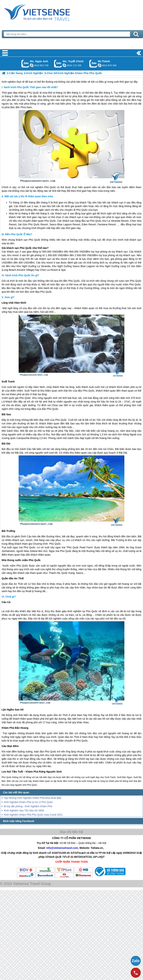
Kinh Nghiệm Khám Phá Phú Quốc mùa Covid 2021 (33, 815)
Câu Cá (6, 602)
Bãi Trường (8, 531)
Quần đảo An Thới (13, 578)
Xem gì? (9, 297)
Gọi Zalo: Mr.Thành (93, 64)
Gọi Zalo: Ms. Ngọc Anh (25, 64)
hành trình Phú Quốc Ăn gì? (22, 275)
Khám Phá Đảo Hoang (15, 728)
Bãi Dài (6, 444)
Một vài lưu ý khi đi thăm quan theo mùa (29, 196)
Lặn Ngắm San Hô (13, 710)
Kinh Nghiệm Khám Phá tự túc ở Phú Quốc (28, 802)
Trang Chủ (46, 12)
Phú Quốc (33, 93)
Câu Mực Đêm (10, 746)
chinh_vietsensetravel (64, 65)
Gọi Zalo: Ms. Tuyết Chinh (58, 64)
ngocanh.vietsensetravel (32, 65)
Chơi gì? (11, 597)
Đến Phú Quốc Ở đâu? (19, 234)
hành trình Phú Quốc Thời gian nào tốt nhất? (31, 87)
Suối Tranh (8, 382)
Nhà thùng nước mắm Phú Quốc (21, 560)
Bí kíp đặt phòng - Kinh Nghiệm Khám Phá (28, 806)
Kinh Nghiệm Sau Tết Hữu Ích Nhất (24, 810)
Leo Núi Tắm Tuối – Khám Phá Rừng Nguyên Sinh (32, 772)
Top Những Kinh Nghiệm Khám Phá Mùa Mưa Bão (33, 798)
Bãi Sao (6, 414)
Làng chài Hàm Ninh (14, 303)
